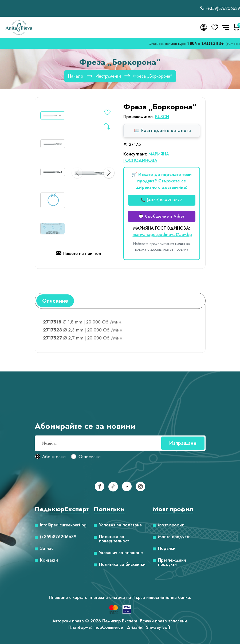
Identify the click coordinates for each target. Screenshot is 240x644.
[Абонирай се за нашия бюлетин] (120, 443)
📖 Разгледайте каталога (163, 131)
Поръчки (167, 549)
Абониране (54, 457)
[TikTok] (113, 487)
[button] (109, 173)
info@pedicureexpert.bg (63, 525)
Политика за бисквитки (122, 565)
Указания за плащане (121, 553)
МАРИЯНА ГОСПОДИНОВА (146, 157)
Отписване (90, 457)
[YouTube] (127, 486)
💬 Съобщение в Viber (162, 216)
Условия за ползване (120, 525)
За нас (47, 549)
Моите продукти (174, 537)
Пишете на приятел (78, 254)
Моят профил (171, 525)
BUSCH (162, 117)
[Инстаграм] (140, 486)
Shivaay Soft (158, 627)
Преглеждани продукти (172, 562)
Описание (55, 301)
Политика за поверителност (114, 539)
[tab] (55, 301)
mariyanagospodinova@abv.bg (162, 235)
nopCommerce (109, 627)
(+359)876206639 (220, 8)
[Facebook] (100, 486)
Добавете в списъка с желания (107, 113)
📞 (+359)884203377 (162, 200)
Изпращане (183, 443)
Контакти (49, 560)
